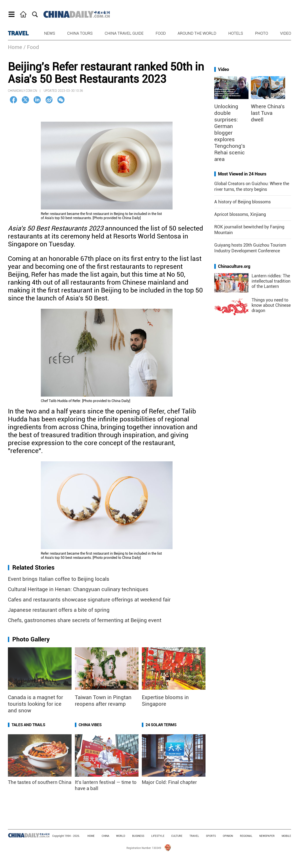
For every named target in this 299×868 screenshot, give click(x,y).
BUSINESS (138, 836)
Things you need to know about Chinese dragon (271, 305)
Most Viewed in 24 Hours (242, 174)
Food (161, 33)
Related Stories (33, 568)
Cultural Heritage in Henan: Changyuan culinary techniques (78, 589)
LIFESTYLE (158, 836)
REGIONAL (246, 836)
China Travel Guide (124, 33)
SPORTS (211, 836)
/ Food (31, 47)
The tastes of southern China (40, 782)
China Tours (80, 33)
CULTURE (177, 836)
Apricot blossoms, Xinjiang (240, 214)
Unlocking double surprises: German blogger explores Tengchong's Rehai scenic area (230, 133)
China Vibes (90, 725)
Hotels (236, 33)
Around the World (197, 33)
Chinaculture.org (234, 266)
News (50, 33)
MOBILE (286, 836)
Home (15, 47)
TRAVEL (18, 33)
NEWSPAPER (267, 836)
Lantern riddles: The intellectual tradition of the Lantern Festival (271, 284)
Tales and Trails (28, 725)
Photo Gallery (31, 639)
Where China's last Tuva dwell (268, 113)
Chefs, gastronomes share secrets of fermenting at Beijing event (85, 620)
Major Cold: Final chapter (169, 782)
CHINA (105, 836)
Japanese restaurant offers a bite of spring (59, 610)
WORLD (121, 836)
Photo (262, 33)
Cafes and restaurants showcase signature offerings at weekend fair (89, 600)
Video (286, 33)
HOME (91, 836)
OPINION (228, 836)
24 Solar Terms (161, 725)
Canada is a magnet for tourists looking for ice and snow (35, 704)
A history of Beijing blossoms (242, 202)
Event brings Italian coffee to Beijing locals (59, 579)
